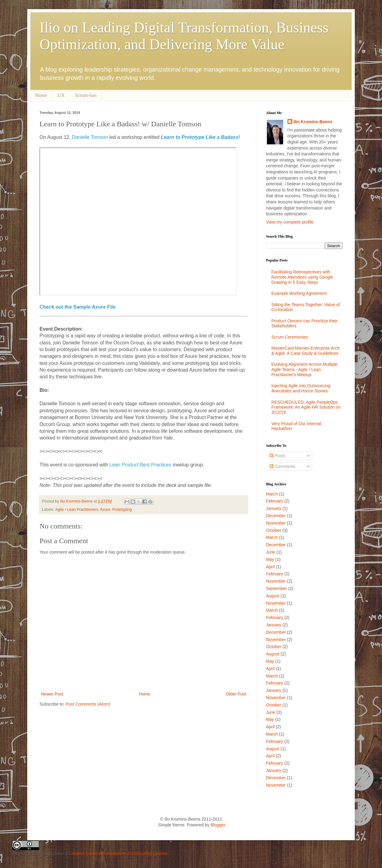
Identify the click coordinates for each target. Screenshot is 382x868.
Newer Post (52, 694)
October (274, 530)
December (276, 516)
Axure (105, 510)
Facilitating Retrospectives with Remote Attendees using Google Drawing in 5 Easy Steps (302, 277)
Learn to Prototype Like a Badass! (200, 137)
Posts (277, 456)
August (273, 596)
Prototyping (122, 510)
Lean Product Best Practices (140, 465)
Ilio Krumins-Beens (77, 501)
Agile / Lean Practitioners (77, 510)
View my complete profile (290, 222)
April (270, 567)
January (274, 508)
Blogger (218, 825)
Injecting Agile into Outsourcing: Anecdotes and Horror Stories (301, 388)
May (270, 559)
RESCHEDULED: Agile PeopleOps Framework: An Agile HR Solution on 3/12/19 (306, 407)
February (275, 501)
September (276, 588)
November (276, 523)
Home (41, 95)
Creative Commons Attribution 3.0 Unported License (118, 853)
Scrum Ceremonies (290, 337)
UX (61, 95)
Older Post (236, 694)
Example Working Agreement (299, 293)
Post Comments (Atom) (88, 704)
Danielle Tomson (89, 137)
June (271, 552)
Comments (283, 466)
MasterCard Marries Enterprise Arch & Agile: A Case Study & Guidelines (306, 351)
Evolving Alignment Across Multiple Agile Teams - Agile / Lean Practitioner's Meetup (305, 369)
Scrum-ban (86, 95)
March (272, 494)
